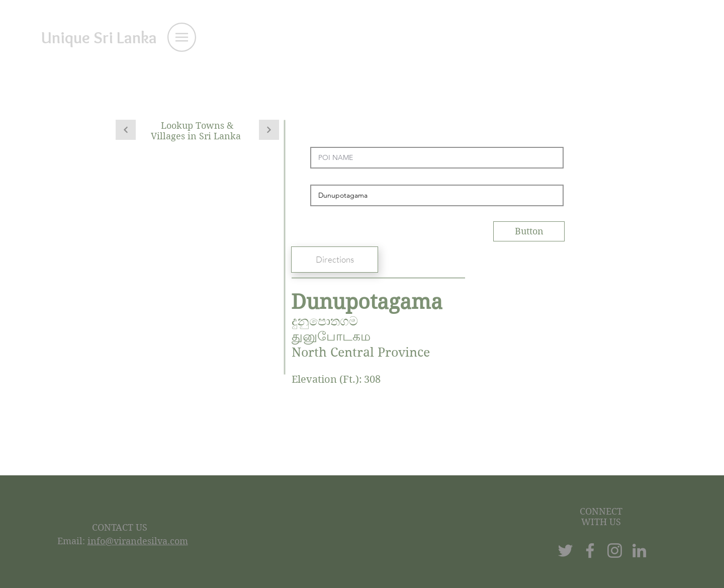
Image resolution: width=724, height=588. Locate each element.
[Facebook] (590, 551)
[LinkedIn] (639, 551)
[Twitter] (565, 551)
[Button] (529, 231)
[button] (182, 37)
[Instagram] (615, 551)
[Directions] (335, 260)
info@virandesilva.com (138, 541)
